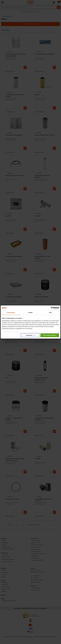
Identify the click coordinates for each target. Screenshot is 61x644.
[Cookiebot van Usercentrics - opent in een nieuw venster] (52, 308)
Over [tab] (50, 312)
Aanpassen (30, 335)
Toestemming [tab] (11, 312)
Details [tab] (31, 312)
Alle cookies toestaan (50, 335)
